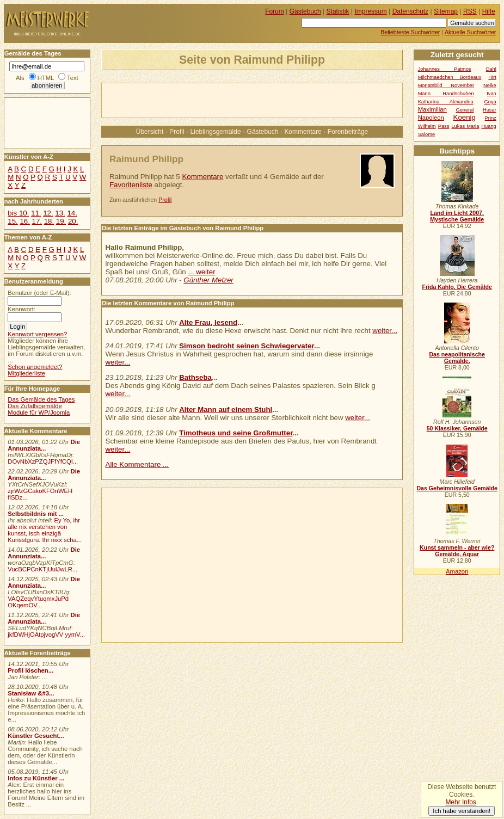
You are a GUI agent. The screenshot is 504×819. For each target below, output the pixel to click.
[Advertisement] (229, 100)
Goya (490, 102)
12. (48, 213)
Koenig (465, 117)
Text (73, 78)
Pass (444, 126)
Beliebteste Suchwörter (410, 32)
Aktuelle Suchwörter (470, 32)
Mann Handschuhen (446, 94)
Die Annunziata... (44, 445)
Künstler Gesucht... (36, 736)
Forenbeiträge (348, 132)
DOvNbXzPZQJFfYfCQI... (43, 461)
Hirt (492, 77)
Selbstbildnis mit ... (36, 514)
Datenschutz (410, 11)
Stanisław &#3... (31, 693)
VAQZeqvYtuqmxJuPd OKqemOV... (38, 602)
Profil (177, 132)
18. (49, 221)
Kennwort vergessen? (37, 334)
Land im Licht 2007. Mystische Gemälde (457, 216)
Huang (488, 126)
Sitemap (446, 11)
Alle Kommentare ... (137, 464)
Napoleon (431, 118)
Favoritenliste (131, 185)
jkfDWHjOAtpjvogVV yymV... (46, 635)
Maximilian (432, 109)
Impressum (371, 11)
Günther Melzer (208, 280)
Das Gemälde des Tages (41, 399)
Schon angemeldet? (35, 367)
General (465, 110)
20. (73, 221)
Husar (490, 110)
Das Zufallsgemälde (35, 406)
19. (61, 221)
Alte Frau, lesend (208, 322)
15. (13, 221)
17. (37, 221)
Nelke (490, 85)
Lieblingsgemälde (216, 132)
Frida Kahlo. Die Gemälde (457, 287)
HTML (46, 78)
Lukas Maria (465, 126)
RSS (470, 11)
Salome (426, 134)
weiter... (385, 331)
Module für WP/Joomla (39, 412)
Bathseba (195, 377)
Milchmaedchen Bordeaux (450, 77)
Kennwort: (21, 309)
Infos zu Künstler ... (36, 778)
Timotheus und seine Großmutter (236, 433)
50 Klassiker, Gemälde (457, 428)
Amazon (457, 571)
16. (24, 221)
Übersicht (150, 132)
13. (60, 213)
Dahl (491, 69)
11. (36, 213)
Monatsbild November (446, 85)
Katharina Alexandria (446, 102)
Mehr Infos (460, 802)
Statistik (338, 11)
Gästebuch (263, 132)
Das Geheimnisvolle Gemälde (457, 488)
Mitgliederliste (26, 373)
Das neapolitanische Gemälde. (457, 358)
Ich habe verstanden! (462, 811)
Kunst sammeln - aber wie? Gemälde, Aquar (457, 551)
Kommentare (303, 132)
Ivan (491, 94)
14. (72, 213)
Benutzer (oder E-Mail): (39, 293)
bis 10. (18, 213)
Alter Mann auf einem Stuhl (226, 409)
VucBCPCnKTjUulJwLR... (42, 569)
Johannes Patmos (445, 69)
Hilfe (489, 11)
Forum (275, 11)
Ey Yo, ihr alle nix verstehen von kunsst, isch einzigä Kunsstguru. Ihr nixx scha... (45, 530)
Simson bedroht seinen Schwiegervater (247, 346)
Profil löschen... (30, 670)
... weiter (201, 272)
